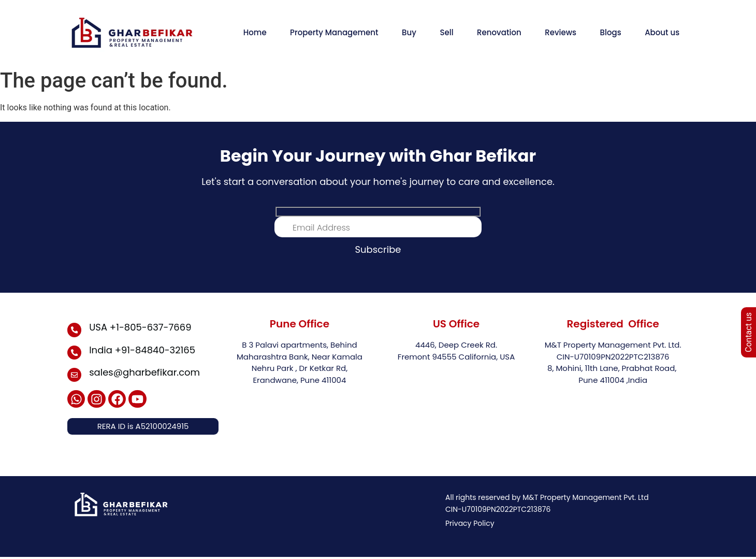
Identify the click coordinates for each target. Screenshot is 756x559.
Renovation (499, 32)
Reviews (561, 32)
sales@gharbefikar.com (145, 373)
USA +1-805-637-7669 (141, 327)
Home (255, 32)
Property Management (334, 32)
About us (662, 32)
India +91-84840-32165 (143, 350)
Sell (446, 32)
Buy (409, 32)
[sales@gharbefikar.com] (75, 376)
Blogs (611, 32)
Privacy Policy (470, 525)
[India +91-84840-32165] (75, 353)
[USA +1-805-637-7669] (75, 330)
